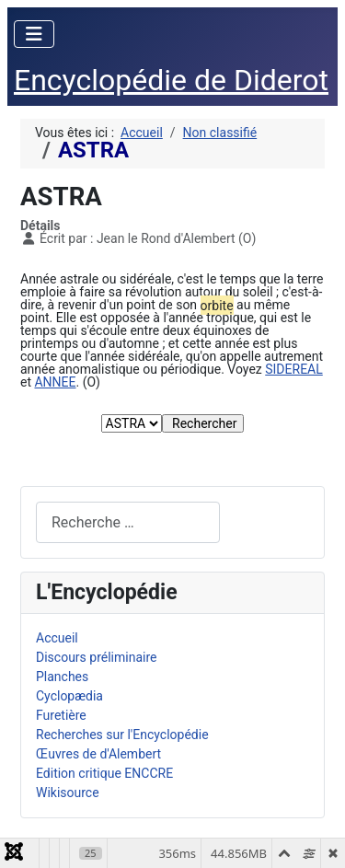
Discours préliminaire (96, 657)
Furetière (61, 715)
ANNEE (55, 382)
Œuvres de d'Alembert (98, 754)
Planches (62, 677)
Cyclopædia (69, 696)
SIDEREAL (294, 369)
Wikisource (68, 793)
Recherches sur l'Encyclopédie (122, 735)
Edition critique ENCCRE (104, 773)
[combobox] (128, 522)
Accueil (57, 638)
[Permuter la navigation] (34, 34)
